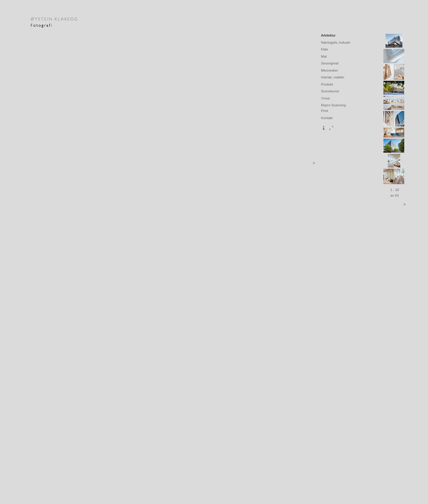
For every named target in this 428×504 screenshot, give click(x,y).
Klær (325, 49)
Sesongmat (330, 63)
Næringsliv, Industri (336, 42)
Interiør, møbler (333, 77)
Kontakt (327, 118)
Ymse (325, 98)
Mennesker (329, 70)
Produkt (327, 84)
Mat (324, 56)
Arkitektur (328, 35)
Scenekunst (330, 91)
